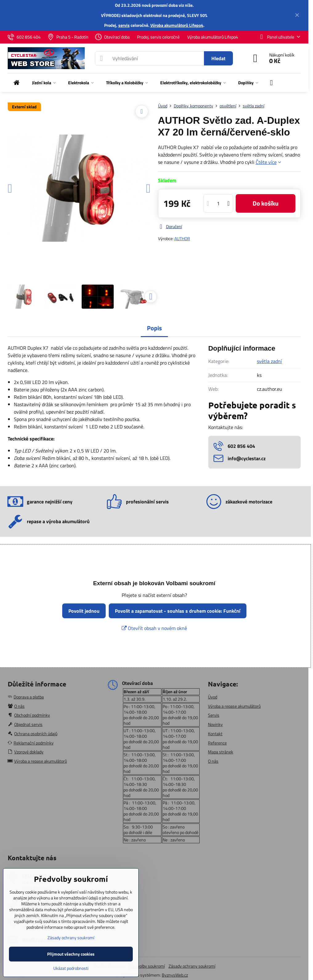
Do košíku (266, 203)
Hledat (218, 58)
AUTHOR (182, 238)
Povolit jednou (84, 611)
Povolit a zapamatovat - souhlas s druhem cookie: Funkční (178, 611)
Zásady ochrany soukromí (192, 966)
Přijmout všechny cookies (71, 954)
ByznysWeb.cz (175, 975)
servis (124, 25)
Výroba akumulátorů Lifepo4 (177, 25)
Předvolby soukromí (147, 966)
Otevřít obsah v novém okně (154, 628)
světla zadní (269, 361)
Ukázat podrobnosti (71, 968)
